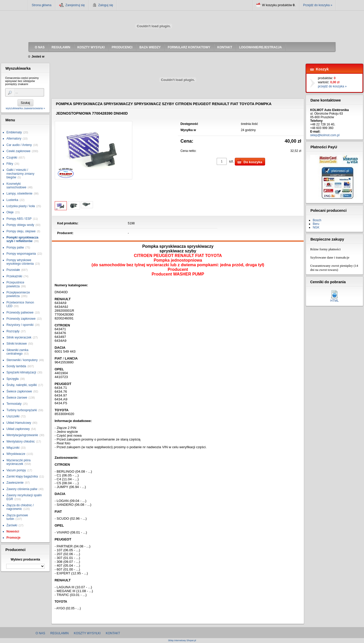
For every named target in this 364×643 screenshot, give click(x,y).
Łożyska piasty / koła (21, 206)
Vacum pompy (16, 470)
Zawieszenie (15, 483)
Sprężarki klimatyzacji (21, 372)
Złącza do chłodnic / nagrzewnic (20, 507)
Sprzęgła (12, 379)
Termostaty (14, 404)
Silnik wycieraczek (19, 337)
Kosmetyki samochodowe (16, 186)
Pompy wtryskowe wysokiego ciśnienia (20, 262)
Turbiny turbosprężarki (22, 410)
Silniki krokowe (17, 344)
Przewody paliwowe (20, 313)
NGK (316, 227)
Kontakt (113, 633)
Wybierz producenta (25, 559)
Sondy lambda (16, 366)
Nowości (13, 531)
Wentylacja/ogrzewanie (22, 435)
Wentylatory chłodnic (21, 442)
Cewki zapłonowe (18, 151)
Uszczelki (13, 416)
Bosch (317, 220)
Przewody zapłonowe (21, 319)
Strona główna (42, 5)
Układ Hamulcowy (19, 423)
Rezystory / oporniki (20, 325)
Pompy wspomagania (21, 254)
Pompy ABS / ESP (19, 219)
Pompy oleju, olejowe (21, 231)
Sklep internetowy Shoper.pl (182, 641)
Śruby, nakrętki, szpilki (22, 385)
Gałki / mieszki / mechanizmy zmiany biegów (20, 174)
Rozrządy (13, 331)
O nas (40, 633)
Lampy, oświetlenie (19, 194)
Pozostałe (13, 270)
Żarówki (12, 525)
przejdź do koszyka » (332, 86)
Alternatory (14, 139)
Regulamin (59, 633)
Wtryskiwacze (16, 454)
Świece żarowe (17, 398)
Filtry (10, 164)
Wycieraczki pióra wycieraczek (18, 462)
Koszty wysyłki (87, 633)
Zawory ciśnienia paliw (22, 489)
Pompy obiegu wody (20, 225)
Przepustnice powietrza (15, 284)
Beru (316, 224)
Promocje (13, 538)
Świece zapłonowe (19, 391)
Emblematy (14, 132)
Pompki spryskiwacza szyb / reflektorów (22, 239)
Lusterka (12, 200)
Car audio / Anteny (19, 145)
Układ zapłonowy (18, 429)
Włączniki (13, 448)
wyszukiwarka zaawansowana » (25, 108)
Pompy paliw (15, 247)
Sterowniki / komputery (22, 360)
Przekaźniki (14, 276)
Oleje (10, 212)
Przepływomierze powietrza (18, 294)
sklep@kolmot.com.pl (325, 135)
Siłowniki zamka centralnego (17, 352)
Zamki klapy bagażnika (22, 476)
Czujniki (12, 158)
